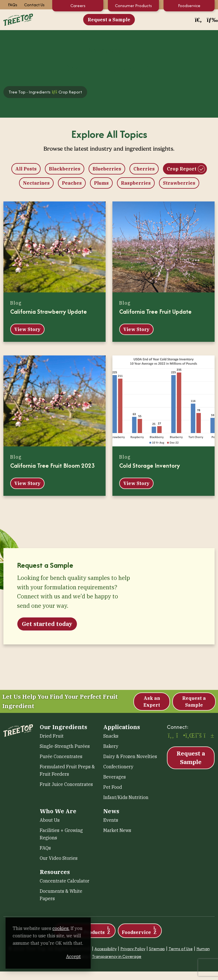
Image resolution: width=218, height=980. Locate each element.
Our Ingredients (63, 727)
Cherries (144, 169)
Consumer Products (133, 6)
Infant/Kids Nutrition (126, 797)
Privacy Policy (133, 949)
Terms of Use (181, 949)
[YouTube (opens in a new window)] (208, 736)
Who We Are (58, 811)
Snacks (111, 736)
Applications (122, 727)
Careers (78, 6)
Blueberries (107, 169)
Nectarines (36, 183)
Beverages (115, 777)
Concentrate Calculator (65, 881)
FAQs (13, 5)
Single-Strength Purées (65, 746)
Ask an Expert (152, 702)
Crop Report (182, 169)
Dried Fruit (52, 736)
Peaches (72, 183)
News (111, 811)
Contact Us (34, 5)
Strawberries (179, 183)
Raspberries (136, 183)
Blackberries (65, 169)
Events (111, 820)
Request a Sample (109, 20)
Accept (108, 956)
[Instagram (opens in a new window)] (180, 736)
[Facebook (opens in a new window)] (171, 736)
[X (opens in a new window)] (198, 736)
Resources (55, 872)
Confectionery (118, 767)
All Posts (26, 169)
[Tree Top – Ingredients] (18, 19)
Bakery (111, 746)
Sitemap (157, 949)
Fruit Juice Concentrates (66, 784)
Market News (117, 830)
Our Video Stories (59, 858)
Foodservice (189, 6)
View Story (27, 329)
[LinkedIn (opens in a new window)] (189, 736)
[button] (198, 20)
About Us (50, 820)
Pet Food (113, 787)
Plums (101, 183)
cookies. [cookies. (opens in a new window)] (67, 928)
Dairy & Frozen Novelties (130, 756)
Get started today (47, 624)
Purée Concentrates (61, 756)
